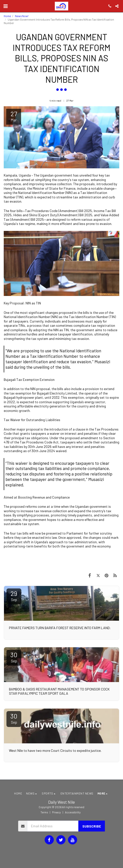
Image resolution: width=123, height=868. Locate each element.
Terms (44, 812)
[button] (5, 6)
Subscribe (92, 826)
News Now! (22, 16)
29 (14, 596)
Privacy (56, 812)
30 (14, 657)
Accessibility (73, 812)
